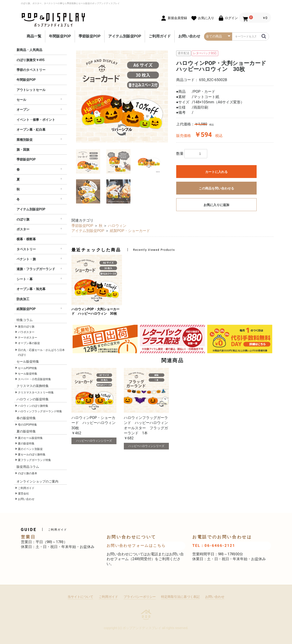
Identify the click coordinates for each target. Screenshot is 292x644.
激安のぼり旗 (26, 327)
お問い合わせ (189, 36)
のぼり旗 (23, 219)
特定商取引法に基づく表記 (180, 597)
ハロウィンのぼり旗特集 (33, 406)
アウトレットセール (31, 90)
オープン (23, 110)
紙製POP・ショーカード (130, 231)
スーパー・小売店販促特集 (34, 379)
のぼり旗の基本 (28, 473)
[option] (122, 96)
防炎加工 (23, 299)
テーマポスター (28, 338)
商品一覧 (34, 36)
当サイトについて (80, 597)
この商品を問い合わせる (216, 188)
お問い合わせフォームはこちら (136, 546)
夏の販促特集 (26, 443)
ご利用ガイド (160, 36)
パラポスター (26, 332)
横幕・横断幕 (26, 239)
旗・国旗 (23, 150)
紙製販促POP (26, 309)
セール (21, 100)
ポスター (23, 229)
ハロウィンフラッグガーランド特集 (40, 411)
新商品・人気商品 (29, 50)
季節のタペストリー (31, 70)
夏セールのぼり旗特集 (32, 455)
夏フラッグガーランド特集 (34, 460)
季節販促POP (90, 36)
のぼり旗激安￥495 (31, 60)
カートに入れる (216, 172)
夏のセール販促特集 (30, 438)
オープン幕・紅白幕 (31, 130)
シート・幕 (25, 279)
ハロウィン (117, 226)
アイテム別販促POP (125, 36)
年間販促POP (60, 36)
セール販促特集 (28, 374)
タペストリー (26, 249)
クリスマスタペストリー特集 (36, 393)
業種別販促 (25, 140)
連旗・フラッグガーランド (36, 269)
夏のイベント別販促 (30, 449)
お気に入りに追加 (216, 205)
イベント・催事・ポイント (36, 120)
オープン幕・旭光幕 (31, 289)
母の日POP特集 (27, 425)
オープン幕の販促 (29, 343)
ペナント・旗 (26, 259)
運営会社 (23, 494)
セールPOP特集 (27, 368)
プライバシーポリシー (140, 597)
